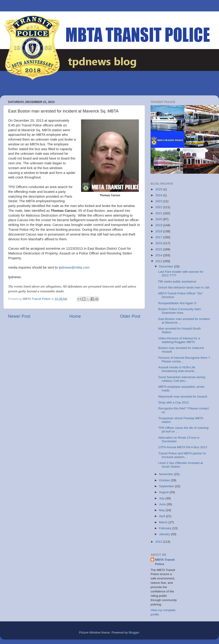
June (163, 504)
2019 (159, 225)
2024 (159, 195)
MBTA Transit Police (165, 562)
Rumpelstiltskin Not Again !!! (177, 303)
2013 (159, 261)
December (167, 266)
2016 (159, 243)
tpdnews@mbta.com (74, 267)
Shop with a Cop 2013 (173, 402)
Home (75, 316)
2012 (159, 542)
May (162, 510)
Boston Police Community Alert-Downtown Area (180, 311)
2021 (159, 213)
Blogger (134, 632)
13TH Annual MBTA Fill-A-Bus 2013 (183, 447)
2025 (159, 189)
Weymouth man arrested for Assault (183, 397)
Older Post (130, 316)
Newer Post (19, 316)
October (165, 480)
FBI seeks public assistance (177, 281)
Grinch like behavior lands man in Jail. (184, 287)
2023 (159, 201)
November (167, 474)
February (166, 528)
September (167, 486)
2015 (159, 249)
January (165, 534)
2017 (159, 237)
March (164, 522)
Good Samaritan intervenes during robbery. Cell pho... (182, 379)
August (164, 492)
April (163, 516)
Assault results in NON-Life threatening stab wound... (177, 369)
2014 (159, 255)
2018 (159, 231)
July (162, 498)
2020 (159, 219)
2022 (159, 207)
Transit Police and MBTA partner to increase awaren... (182, 455)
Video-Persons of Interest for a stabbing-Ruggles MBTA (179, 340)
